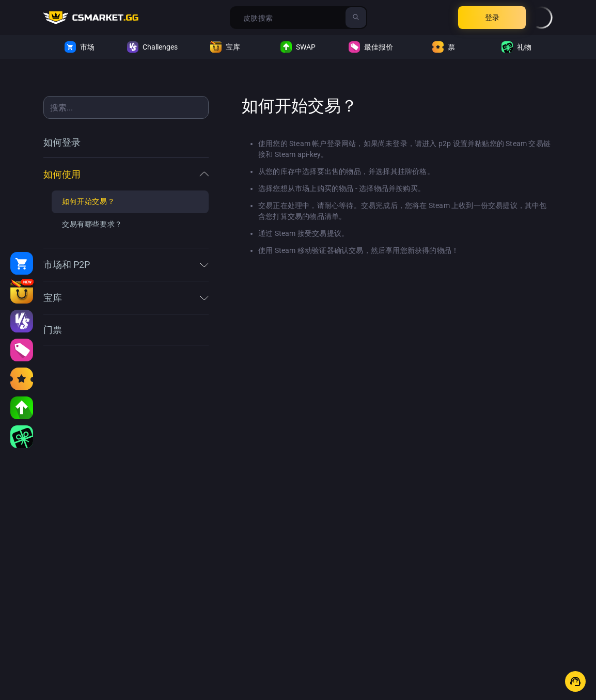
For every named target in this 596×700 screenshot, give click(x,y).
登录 (492, 18)
